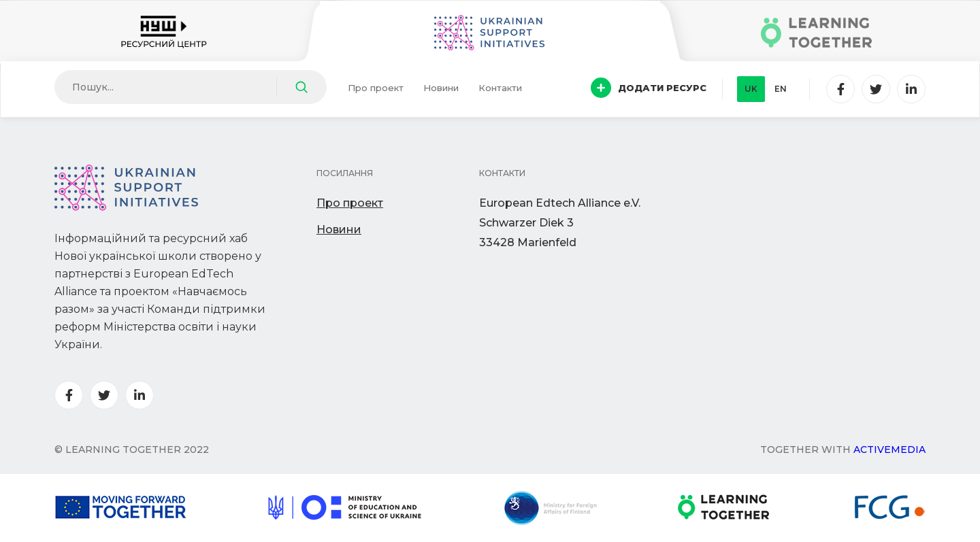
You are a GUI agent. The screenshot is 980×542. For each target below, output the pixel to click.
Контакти (500, 88)
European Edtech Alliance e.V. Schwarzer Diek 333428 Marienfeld (560, 223)
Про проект (376, 88)
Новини (441, 88)
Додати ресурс (649, 88)
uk (751, 89)
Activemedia (889, 450)
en (781, 89)
